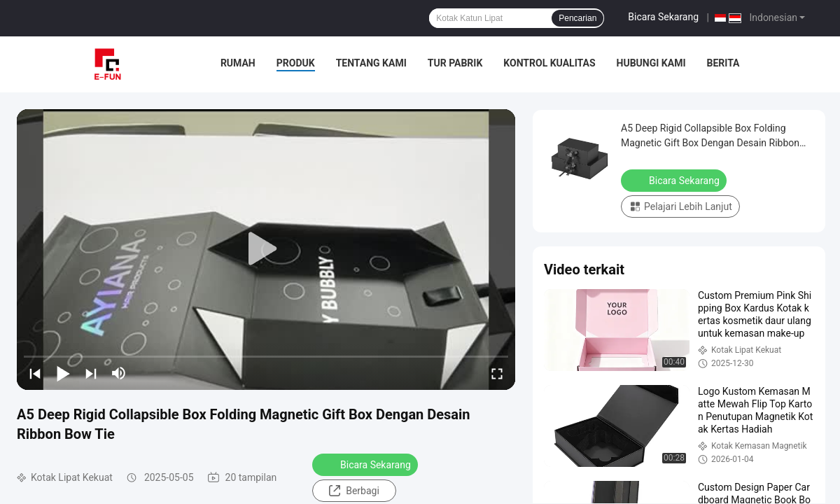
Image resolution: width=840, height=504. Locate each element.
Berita (723, 63)
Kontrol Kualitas (549, 63)
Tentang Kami (371, 63)
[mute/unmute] (119, 373)
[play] (266, 249)
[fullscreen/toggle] (497, 373)
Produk (296, 63)
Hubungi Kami (651, 63)
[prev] (35, 373)
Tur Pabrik (455, 63)
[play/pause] (63, 373)
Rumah (238, 63)
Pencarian (577, 18)
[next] (91, 373)
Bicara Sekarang (663, 17)
